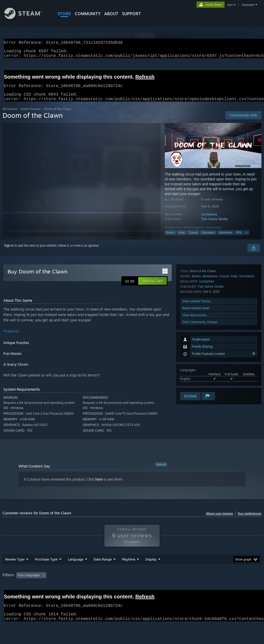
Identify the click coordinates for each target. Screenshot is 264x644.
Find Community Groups (200, 384)
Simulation (208, 239)
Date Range (103, 573)
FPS (239, 239)
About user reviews (220, 520)
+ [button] (246, 239)
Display (151, 573)
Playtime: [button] (121, 589)
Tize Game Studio (214, 225)
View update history (197, 363)
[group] (132, 592)
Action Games (31, 115)
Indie (181, 239)
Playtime (129, 573)
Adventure (226, 239)
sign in (231, 5)
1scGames (209, 220)
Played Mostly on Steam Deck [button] (158, 589)
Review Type (15, 573)
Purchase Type (46, 573)
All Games (10, 115)
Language (76, 573)
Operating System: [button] (201, 589)
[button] (152, 287)
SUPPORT (131, 14)
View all (161, 471)
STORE (64, 14)
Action (171, 239)
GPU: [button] (245, 589)
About (111, 14)
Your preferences (249, 520)
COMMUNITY (88, 14)
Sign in (9, 252)
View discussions (195, 377)
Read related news (196, 370)
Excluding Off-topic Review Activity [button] (81, 589)
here (99, 486)
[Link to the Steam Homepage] (27, 18)
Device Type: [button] (13, 596)
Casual (193, 239)
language (248, 5)
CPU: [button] (227, 589)
